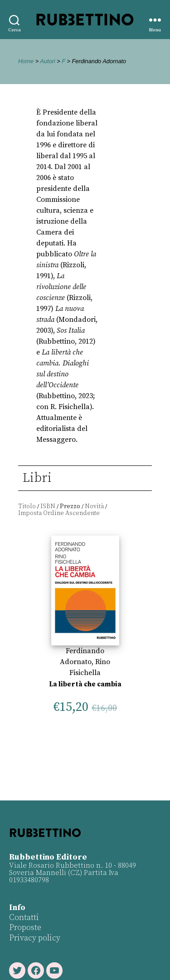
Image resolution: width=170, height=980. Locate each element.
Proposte (25, 927)
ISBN (48, 506)
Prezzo (70, 506)
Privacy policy (35, 938)
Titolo (27, 506)
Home (26, 61)
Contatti (24, 917)
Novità (94, 506)
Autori (47, 61)
